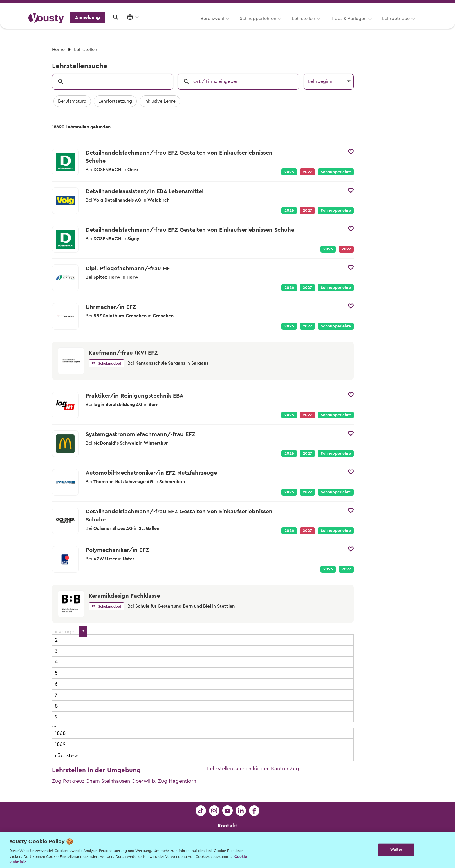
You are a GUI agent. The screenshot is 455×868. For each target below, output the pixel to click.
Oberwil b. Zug (149, 781)
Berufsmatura (72, 101)
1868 (60, 733)
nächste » (66, 755)
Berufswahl (139, 25)
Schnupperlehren (185, 25)
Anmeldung (376, 25)
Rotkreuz (74, 781)
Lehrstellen (230, 25)
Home (58, 50)
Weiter (396, 850)
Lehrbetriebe (323, 25)
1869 (60, 744)
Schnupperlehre (336, 172)
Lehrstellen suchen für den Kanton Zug (253, 769)
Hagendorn (183, 781)
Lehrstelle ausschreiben (402, 6)
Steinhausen (116, 781)
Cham (93, 781)
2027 (307, 288)
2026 (289, 172)
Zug (57, 781)
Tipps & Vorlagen (276, 25)
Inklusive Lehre (160, 101)
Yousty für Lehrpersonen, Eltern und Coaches (318, 6)
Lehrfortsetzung (115, 101)
